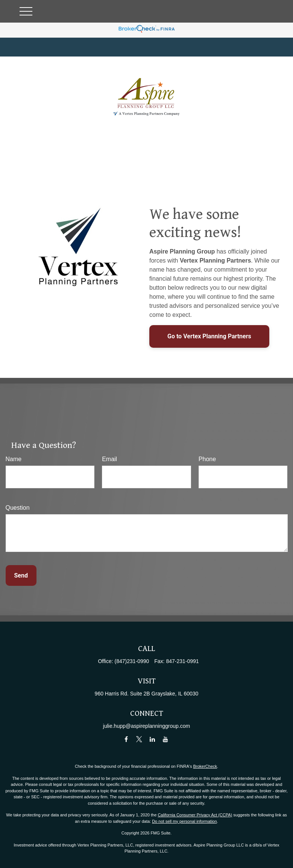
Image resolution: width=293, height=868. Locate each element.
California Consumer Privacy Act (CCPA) (195, 815)
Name (14, 459)
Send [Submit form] (21, 575)
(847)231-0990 (132, 661)
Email (109, 459)
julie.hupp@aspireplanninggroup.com (146, 726)
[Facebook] (126, 739)
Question (18, 508)
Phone (207, 459)
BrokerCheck (205, 766)
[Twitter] (139, 739)
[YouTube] (165, 739)
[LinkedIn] (152, 739)
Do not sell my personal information (184, 821)
